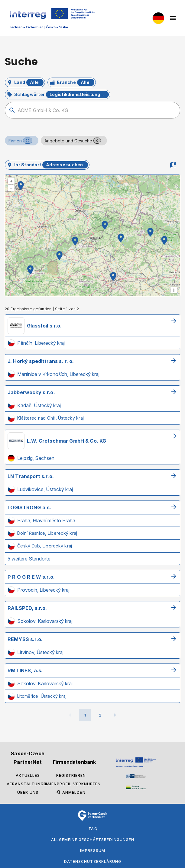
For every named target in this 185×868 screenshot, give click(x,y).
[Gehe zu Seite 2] (100, 715)
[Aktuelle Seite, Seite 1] (85, 715)
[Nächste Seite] (115, 715)
